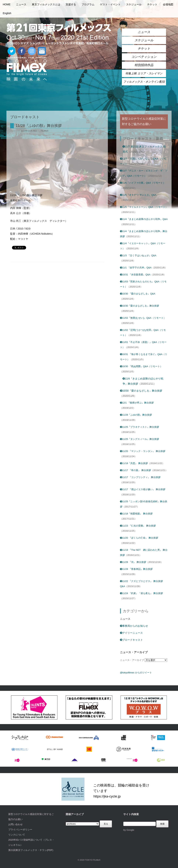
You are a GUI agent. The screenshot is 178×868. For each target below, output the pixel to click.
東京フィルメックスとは (46, 4)
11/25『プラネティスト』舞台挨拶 (140, 427)
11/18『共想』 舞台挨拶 (134, 463)
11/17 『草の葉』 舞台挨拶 (135, 470)
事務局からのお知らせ (134, 626)
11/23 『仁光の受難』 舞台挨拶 (138, 526)
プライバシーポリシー (20, 830)
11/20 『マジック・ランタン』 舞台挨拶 (143, 451)
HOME (7, 4)
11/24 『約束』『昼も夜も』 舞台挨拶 (141, 593)
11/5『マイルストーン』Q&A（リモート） (144, 207)
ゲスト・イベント (110, 4)
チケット (152, 4)
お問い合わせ (15, 824)
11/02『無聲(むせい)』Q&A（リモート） (143, 318)
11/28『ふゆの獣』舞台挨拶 (39, 126)
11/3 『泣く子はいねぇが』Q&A (138, 255)
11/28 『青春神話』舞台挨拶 (136, 569)
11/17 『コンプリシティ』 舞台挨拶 (140, 477)
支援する (71, 4)
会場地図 (168, 4)
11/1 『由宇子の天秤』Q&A (136, 268)
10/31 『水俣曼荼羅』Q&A (135, 275)
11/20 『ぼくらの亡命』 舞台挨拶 (139, 538)
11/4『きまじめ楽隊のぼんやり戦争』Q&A (144, 219)
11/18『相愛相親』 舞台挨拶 (136, 514)
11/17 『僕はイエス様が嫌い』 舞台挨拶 (143, 489)
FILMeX (45, 131)
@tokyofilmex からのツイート (136, 673)
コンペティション (144, 57)
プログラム (88, 4)
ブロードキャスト (131, 640)
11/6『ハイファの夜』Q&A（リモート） (143, 183)
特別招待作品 (144, 65)
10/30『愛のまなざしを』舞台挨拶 (140, 306)
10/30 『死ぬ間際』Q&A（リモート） (141, 366)
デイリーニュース (131, 633)
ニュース (21, 4)
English (7, 13)
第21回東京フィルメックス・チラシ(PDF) (31, 850)
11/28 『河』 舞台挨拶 (133, 562)
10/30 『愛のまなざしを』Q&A (138, 294)
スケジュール (134, 4)
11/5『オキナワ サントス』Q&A (138, 195)
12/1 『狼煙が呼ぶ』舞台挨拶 (137, 403)
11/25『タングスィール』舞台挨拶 (140, 439)
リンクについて (17, 835)
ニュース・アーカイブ (132, 660)
